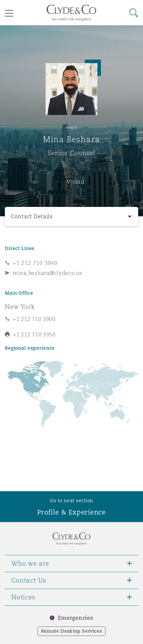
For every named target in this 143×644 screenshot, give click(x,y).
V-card (75, 182)
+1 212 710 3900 (34, 319)
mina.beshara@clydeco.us (48, 273)
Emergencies (75, 618)
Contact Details (32, 216)
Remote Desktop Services (72, 631)
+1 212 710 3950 (34, 334)
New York (20, 307)
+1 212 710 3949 (35, 263)
